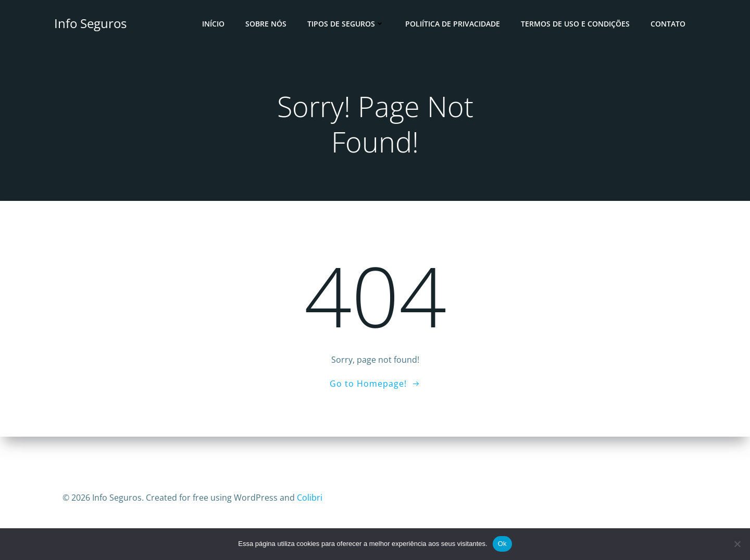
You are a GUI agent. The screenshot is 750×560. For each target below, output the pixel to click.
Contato (668, 24)
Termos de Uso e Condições (575, 24)
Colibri (310, 498)
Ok (502, 544)
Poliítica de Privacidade (453, 24)
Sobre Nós (266, 24)
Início (213, 24)
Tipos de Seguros (346, 24)
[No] (737, 544)
